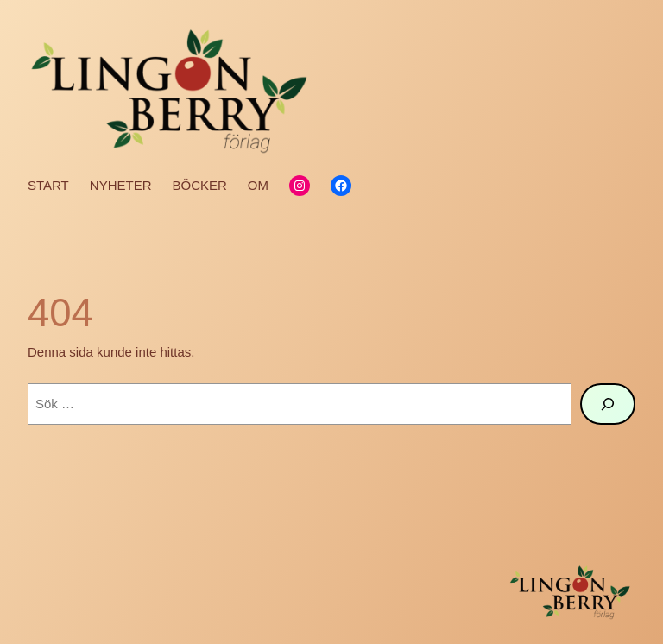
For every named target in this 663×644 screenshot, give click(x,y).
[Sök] (608, 404)
